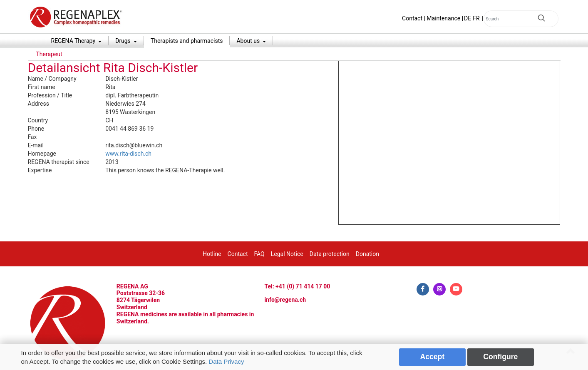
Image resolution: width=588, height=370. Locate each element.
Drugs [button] (124, 41)
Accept (433, 357)
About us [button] (249, 41)
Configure (500, 357)
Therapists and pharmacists (187, 41)
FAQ (259, 254)
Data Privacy (226, 361)
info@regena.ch (285, 300)
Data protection (330, 254)
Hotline (212, 254)
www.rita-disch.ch (128, 154)
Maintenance (443, 18)
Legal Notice (287, 254)
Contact (412, 18)
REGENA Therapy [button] (74, 41)
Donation (367, 254)
